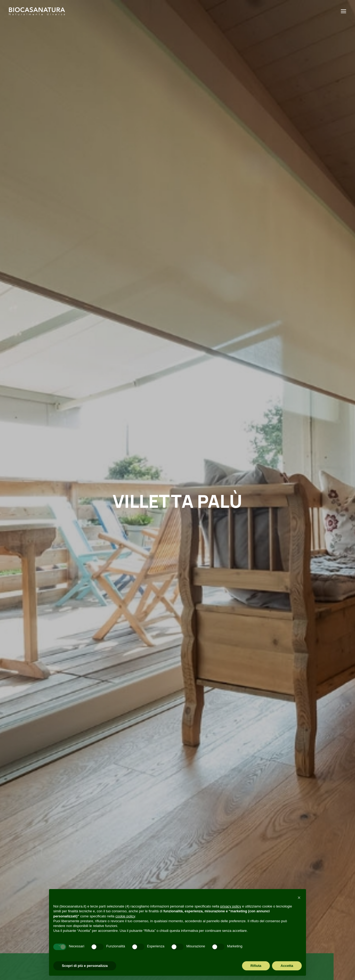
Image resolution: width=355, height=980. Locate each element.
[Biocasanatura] (37, 11)
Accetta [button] (287, 966)
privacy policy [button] (231, 906)
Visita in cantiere (123, 856)
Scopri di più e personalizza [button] (85, 966)
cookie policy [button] (125, 916)
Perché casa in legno (128, 831)
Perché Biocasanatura (130, 822)
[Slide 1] (171, 418)
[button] (149, 531)
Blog (109, 848)
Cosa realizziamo (124, 839)
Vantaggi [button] (149, 564)
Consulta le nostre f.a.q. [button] (178, 692)
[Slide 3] (184, 418)
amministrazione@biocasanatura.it (60, 825)
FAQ (109, 873)
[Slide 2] (177, 418)
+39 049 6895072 (43, 834)
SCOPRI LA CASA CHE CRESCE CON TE (178, 301)
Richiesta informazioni (130, 864)
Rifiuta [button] (256, 966)
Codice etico (119, 881)
